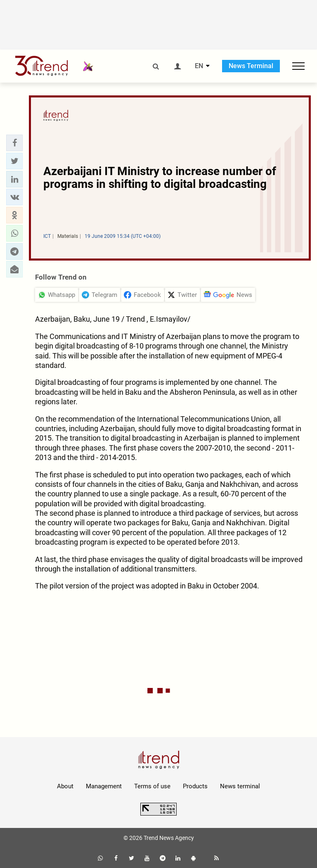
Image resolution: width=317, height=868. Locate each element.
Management (104, 786)
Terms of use (152, 786)
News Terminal (251, 66)
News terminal (240, 786)
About (65, 786)
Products (195, 786)
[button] (14, 143)
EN (199, 66)
